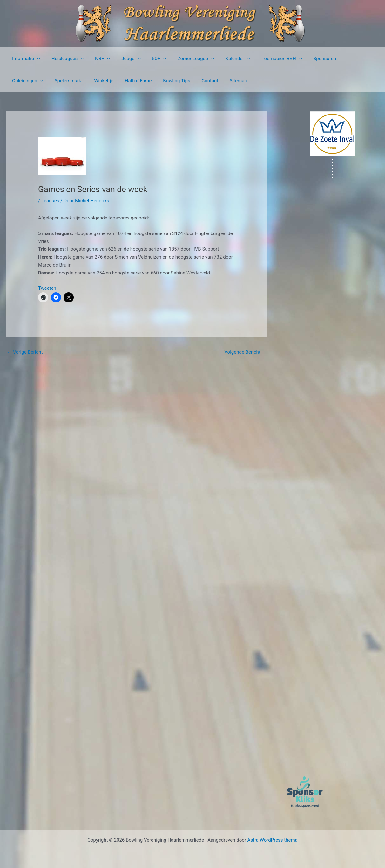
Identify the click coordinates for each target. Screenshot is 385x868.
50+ (151, 59)
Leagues (50, 201)
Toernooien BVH (268, 59)
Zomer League (186, 59)
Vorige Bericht (25, 352)
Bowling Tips (128, 81)
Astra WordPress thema (273, 840)
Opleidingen (346, 59)
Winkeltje (59, 81)
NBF (98, 59)
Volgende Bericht (245, 352)
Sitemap (186, 81)
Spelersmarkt (25, 81)
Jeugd (125, 59)
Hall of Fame (91, 81)
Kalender (226, 59)
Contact (159, 81)
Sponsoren (309, 59)
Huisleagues (65, 59)
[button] (36, 59)
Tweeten (47, 288)
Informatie (25, 59)
